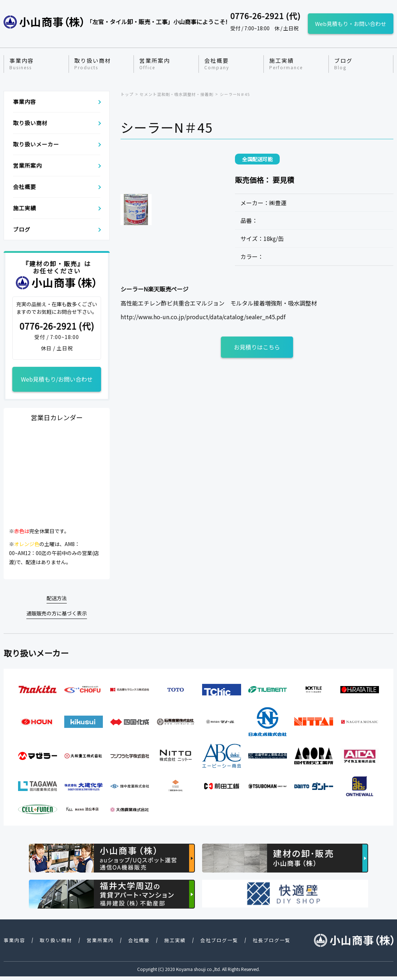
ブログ (343, 64)
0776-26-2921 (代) (57, 326)
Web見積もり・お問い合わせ (351, 24)
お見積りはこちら (257, 347)
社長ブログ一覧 (272, 940)
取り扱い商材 (93, 64)
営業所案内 (155, 64)
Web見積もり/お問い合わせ (57, 379)
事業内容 (22, 64)
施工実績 (286, 64)
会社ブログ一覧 (219, 940)
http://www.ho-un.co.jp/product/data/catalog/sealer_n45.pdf (203, 317)
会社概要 (217, 64)
